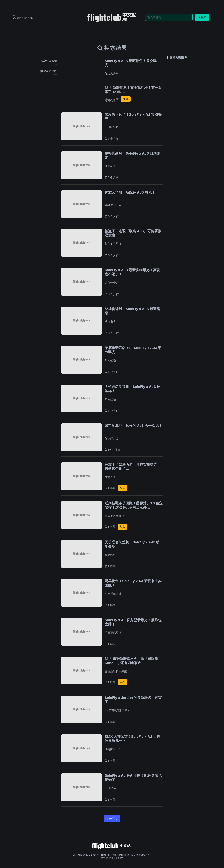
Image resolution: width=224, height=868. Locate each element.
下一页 (112, 819)
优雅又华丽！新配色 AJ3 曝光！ (130, 192)
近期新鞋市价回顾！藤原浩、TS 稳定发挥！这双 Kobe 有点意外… (134, 505)
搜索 (202, 17)
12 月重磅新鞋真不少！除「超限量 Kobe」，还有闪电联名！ (131, 661)
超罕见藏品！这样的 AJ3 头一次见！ (133, 426)
